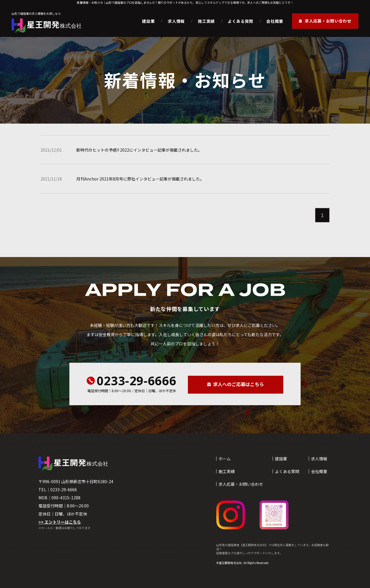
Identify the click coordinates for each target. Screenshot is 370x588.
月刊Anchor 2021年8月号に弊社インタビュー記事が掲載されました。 (140, 179)
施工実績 (206, 21)
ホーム (225, 459)
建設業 (148, 21)
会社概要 (275, 21)
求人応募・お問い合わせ (241, 484)
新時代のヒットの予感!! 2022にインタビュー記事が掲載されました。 (139, 150)
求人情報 (176, 21)
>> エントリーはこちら (60, 522)
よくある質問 (240, 21)
